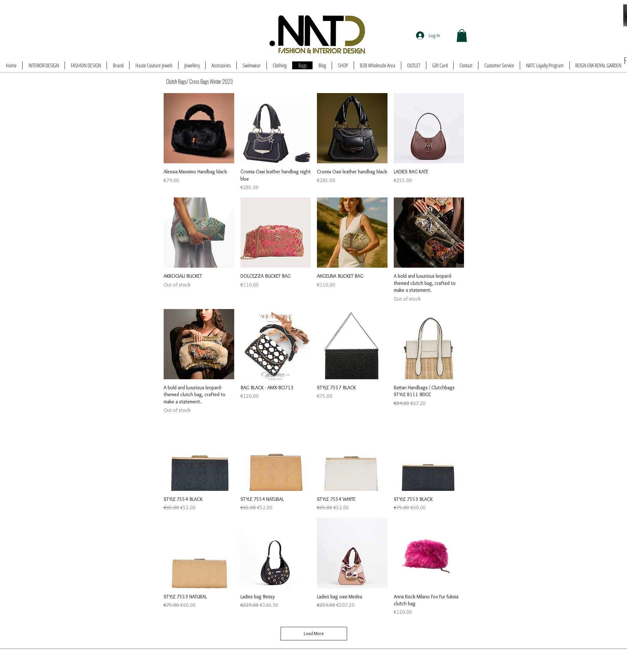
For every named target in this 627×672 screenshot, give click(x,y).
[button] (462, 36)
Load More (314, 633)
